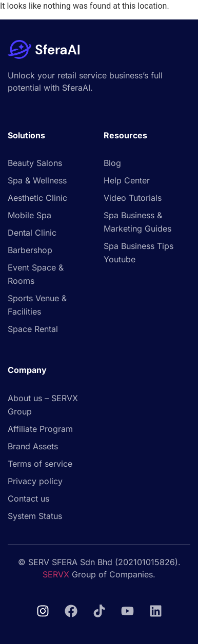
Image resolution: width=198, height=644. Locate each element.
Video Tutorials (133, 198)
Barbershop (30, 250)
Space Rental (33, 329)
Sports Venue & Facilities (37, 305)
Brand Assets (33, 446)
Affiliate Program (40, 429)
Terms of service (40, 464)
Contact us (28, 498)
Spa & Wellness (37, 180)
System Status (35, 516)
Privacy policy (35, 481)
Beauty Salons (35, 163)
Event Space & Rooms (36, 274)
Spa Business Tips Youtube (138, 253)
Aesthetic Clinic (37, 198)
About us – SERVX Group (43, 405)
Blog (112, 163)
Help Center (127, 180)
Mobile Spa (29, 215)
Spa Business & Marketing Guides (137, 222)
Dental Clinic (32, 233)
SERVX (56, 574)
